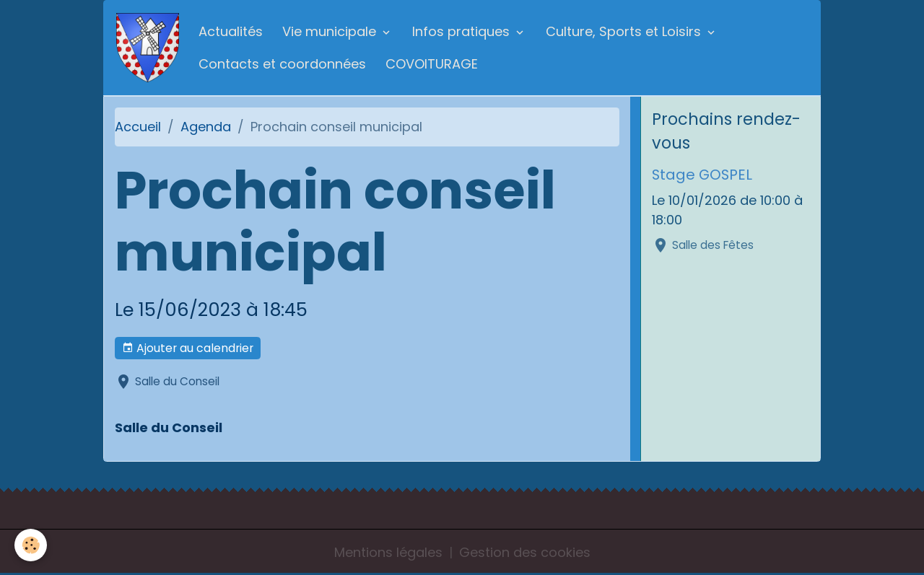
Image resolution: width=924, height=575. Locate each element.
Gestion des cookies (525, 552)
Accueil (138, 127)
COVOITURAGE (432, 64)
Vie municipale (331, 31)
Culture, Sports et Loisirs (625, 31)
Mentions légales (388, 552)
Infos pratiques (463, 31)
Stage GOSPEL (702, 175)
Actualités (231, 31)
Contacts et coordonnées (282, 64)
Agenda (206, 127)
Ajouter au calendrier (188, 348)
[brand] (148, 48)
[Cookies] (31, 545)
